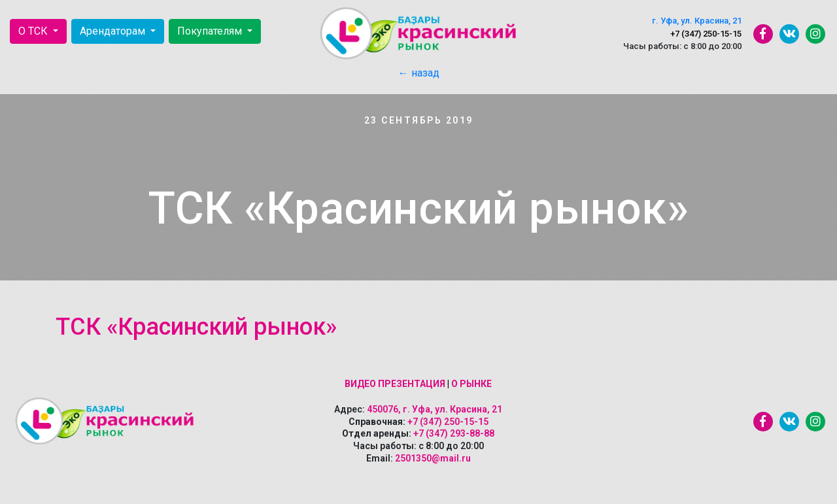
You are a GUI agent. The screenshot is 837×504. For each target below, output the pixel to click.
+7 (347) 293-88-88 (454, 433)
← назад (419, 73)
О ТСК (34, 31)
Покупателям (211, 31)
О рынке (471, 384)
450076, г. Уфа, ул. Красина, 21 (435, 409)
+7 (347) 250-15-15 (706, 34)
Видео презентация (395, 384)
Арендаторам (114, 31)
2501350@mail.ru (433, 458)
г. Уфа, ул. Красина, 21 (697, 21)
